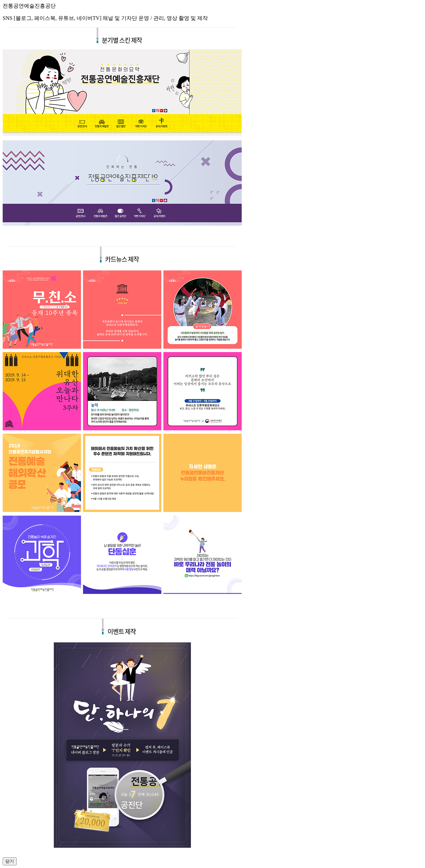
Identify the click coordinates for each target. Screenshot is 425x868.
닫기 (10, 861)
